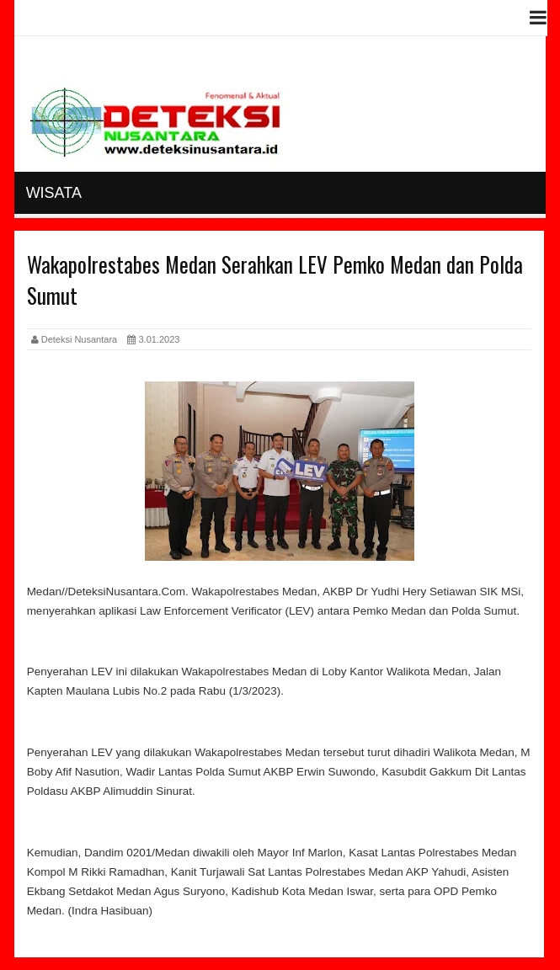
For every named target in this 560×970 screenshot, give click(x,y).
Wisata (54, 193)
